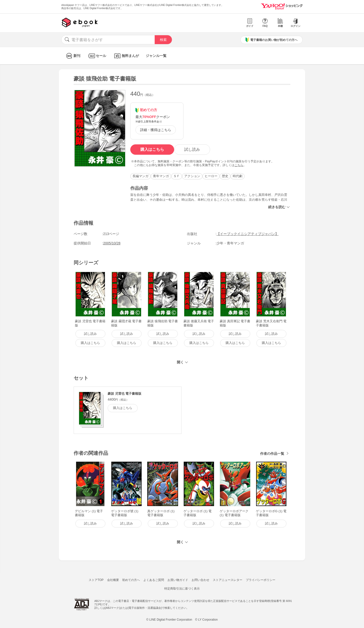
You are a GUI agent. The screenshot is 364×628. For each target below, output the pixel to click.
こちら (239, 165)
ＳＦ (177, 176)
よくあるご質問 (154, 580)
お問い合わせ (200, 580)
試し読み (192, 149)
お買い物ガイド (178, 580)
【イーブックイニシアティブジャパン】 (248, 234)
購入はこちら (152, 149)
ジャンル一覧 (156, 56)
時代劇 (238, 176)
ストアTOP (96, 580)
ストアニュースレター (228, 580)
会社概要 (113, 580)
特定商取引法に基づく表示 (182, 589)
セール (97, 56)
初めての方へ (131, 580)
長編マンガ (141, 176)
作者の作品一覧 (272, 454)
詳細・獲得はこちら (156, 130)
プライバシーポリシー (261, 580)
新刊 (73, 56)
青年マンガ (161, 176)
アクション (192, 176)
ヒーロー (211, 176)
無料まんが (126, 56)
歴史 (225, 176)
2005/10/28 (112, 243)
